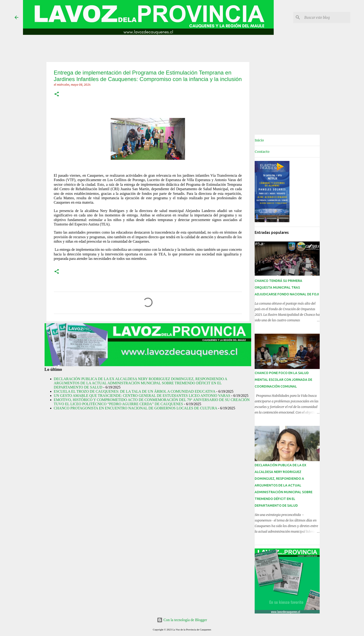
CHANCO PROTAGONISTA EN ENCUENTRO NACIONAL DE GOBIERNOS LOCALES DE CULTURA (135, 408)
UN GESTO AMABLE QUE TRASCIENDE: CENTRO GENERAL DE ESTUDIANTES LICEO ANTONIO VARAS (142, 396)
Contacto (262, 152)
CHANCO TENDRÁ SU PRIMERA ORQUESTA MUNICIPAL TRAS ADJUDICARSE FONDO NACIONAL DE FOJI (287, 287)
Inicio (259, 140)
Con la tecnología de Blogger (182, 620)
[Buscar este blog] (326, 17)
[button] (57, 94)
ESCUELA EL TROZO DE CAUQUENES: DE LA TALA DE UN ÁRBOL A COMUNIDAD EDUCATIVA (135, 391)
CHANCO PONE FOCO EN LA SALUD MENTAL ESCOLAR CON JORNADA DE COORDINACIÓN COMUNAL (283, 380)
